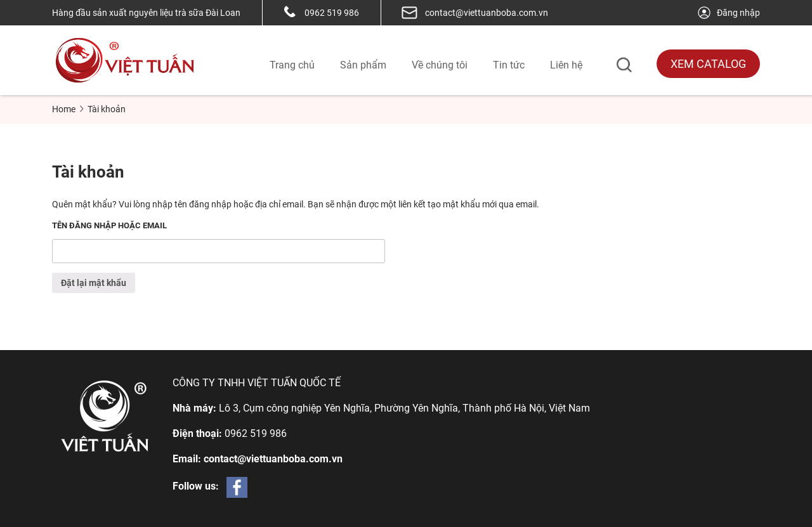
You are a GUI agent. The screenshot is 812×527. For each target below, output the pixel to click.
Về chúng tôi (440, 65)
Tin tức (509, 65)
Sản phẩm (363, 65)
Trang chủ (292, 65)
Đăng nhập (728, 13)
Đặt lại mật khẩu (94, 283)
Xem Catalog (708, 64)
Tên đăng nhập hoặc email (109, 225)
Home (64, 109)
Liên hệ (566, 65)
